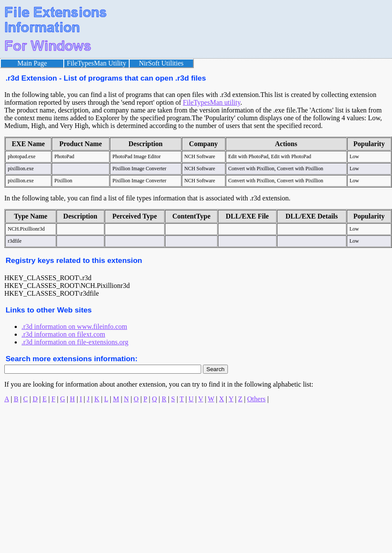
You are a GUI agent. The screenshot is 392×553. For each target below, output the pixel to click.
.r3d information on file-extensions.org (75, 342)
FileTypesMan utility (212, 102)
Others (257, 399)
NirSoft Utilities (162, 63)
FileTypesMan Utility (96, 63)
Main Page (32, 63)
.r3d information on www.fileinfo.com (74, 326)
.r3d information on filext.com (63, 334)
